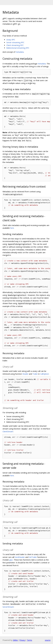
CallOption (44, 374)
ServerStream (8, 607)
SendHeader (20, 557)
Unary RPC (11, 40)
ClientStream (8, 432)
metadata (20, 52)
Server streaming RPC (15, 42)
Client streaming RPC (15, 45)
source (48, 640)
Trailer (35, 374)
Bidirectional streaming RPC (18, 48)
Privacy (22, 640)
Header (25, 374)
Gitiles (15, 640)
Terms (29, 640)
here (12, 228)
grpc (11, 560)
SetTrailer (33, 557)
